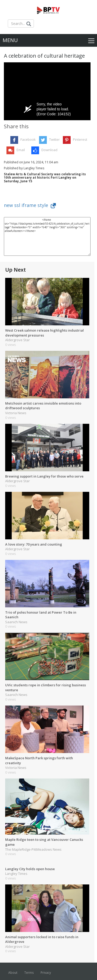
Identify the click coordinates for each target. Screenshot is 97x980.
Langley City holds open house (30, 869)
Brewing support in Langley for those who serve (44, 476)
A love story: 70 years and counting (34, 544)
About (13, 973)
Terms (29, 973)
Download (49, 150)
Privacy (46, 973)
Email (21, 150)
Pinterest (80, 139)
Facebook (28, 139)
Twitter (54, 139)
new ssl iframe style (30, 205)
